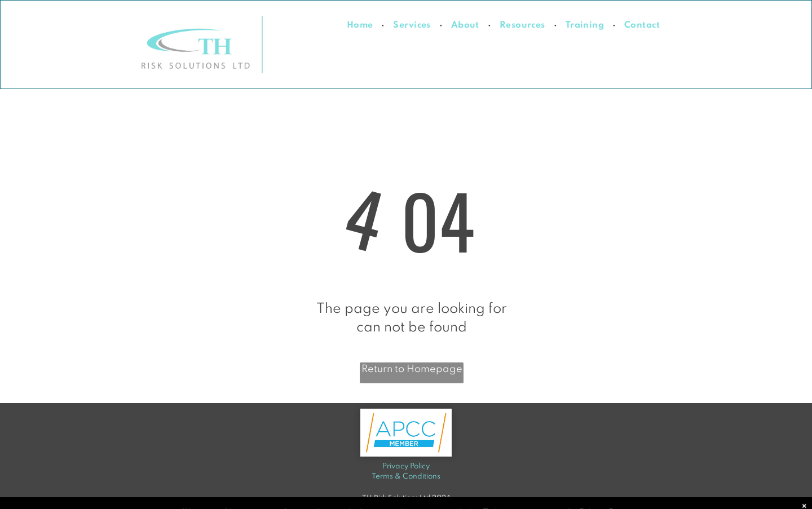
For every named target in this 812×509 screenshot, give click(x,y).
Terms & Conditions (406, 477)
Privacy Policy (406, 466)
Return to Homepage (412, 369)
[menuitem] (362, 26)
